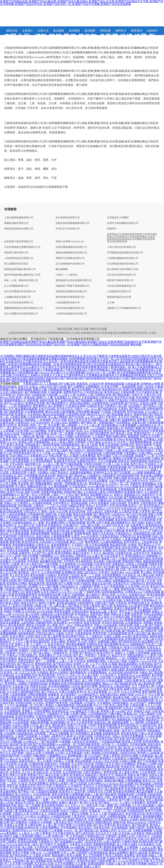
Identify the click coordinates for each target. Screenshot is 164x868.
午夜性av (12, 656)
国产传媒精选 (19, 822)
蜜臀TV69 (18, 592)
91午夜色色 (50, 509)
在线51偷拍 (43, 536)
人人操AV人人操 (28, 833)
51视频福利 (106, 608)
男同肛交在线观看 (82, 708)
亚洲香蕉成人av (29, 811)
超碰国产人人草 (145, 456)
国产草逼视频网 (51, 617)
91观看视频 (76, 794)
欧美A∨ (124, 645)
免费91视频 (120, 478)
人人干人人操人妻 (89, 425)
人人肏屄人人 (38, 645)
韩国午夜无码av (44, 481)
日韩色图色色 (148, 503)
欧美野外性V (77, 578)
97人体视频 (55, 830)
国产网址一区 (26, 792)
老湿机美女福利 (86, 861)
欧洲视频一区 (25, 706)
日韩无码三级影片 (51, 589)
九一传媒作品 (94, 636)
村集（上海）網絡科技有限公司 (21, 280)
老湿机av (100, 509)
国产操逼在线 (92, 539)
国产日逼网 (126, 783)
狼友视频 (52, 583)
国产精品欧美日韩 (126, 683)
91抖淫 (69, 633)
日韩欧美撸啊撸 (142, 830)
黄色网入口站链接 (148, 753)
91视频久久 (100, 400)
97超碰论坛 (94, 475)
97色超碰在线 (36, 514)
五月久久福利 (144, 489)
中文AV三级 (101, 706)
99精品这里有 (76, 506)
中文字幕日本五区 (30, 631)
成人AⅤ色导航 (102, 678)
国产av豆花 (90, 803)
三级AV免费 (131, 681)
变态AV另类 (96, 700)
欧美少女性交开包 (79, 420)
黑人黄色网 (54, 636)
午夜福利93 (82, 434)
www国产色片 (124, 711)
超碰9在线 (119, 822)
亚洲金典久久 (21, 750)
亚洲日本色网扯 (25, 717)
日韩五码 (99, 681)
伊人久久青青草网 (82, 722)
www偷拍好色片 (88, 694)
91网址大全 (143, 589)
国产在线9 (138, 522)
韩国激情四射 (126, 794)
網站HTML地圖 (98, 329)
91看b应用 (138, 719)
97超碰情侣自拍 (38, 683)
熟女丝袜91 (124, 825)
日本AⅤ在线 (64, 656)
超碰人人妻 (155, 855)
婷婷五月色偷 (48, 647)
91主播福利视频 (34, 411)
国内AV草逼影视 (22, 439)
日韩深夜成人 (33, 445)
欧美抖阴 (74, 567)
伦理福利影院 (136, 811)
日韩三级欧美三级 (27, 589)
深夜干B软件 (137, 828)
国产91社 (144, 689)
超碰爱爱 (133, 436)
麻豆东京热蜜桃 (81, 389)
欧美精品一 (93, 742)
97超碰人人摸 (113, 450)
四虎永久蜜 (156, 775)
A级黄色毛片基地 (62, 736)
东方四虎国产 (8, 647)
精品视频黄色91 (121, 522)
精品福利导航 (118, 545)
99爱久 (92, 642)
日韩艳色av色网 (150, 384)
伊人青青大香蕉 (128, 772)
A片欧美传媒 (74, 778)
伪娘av (8, 503)
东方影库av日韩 (44, 864)
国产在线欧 (104, 456)
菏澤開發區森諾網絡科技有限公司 (125, 253)
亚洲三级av (129, 450)
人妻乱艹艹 (58, 495)
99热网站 (133, 517)
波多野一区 (37, 559)
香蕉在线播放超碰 (70, 500)
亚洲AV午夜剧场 (22, 606)
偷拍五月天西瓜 (25, 803)
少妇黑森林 (76, 703)
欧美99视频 (25, 697)
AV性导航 (55, 772)
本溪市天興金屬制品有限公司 (123, 223)
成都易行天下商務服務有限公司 (124, 308)
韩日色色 (15, 847)
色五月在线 (111, 761)
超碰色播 (141, 448)
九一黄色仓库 (89, 805)
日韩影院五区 (102, 736)
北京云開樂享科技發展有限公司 (21, 314)
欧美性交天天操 (139, 861)
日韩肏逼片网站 (75, 781)
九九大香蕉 (80, 589)
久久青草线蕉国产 (42, 719)
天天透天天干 (71, 769)
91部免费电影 (88, 456)
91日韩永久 (63, 708)
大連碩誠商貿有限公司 (68, 303)
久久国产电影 (108, 448)
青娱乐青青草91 (79, 839)
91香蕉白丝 (22, 423)
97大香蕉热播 (147, 520)
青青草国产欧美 (111, 547)
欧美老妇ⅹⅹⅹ (82, 750)
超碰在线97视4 (73, 492)
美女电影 (99, 561)
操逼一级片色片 (124, 731)
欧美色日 (40, 714)
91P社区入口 (24, 653)
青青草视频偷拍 (52, 631)
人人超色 (157, 434)
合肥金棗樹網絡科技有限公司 (71, 247)
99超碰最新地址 (70, 445)
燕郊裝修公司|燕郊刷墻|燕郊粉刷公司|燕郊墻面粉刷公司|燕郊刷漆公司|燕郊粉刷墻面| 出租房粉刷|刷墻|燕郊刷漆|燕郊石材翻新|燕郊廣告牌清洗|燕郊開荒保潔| (132, 238)
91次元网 (62, 511)
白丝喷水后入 (38, 814)
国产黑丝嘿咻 (88, 617)
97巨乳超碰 (52, 559)
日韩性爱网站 (115, 492)
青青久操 (12, 786)
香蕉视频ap (149, 484)
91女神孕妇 (34, 414)
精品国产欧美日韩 (21, 744)
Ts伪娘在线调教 (70, 559)
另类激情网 (11, 714)
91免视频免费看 (61, 536)
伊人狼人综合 (59, 423)
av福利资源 (29, 470)
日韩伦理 (140, 731)
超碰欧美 (54, 694)
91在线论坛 (118, 514)
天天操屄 (148, 417)
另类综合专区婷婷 (41, 767)
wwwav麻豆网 (96, 486)
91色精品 (43, 672)
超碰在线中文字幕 (15, 819)
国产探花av (150, 406)
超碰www (74, 728)
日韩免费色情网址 (34, 600)
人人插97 (125, 803)
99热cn (116, 736)
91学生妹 (124, 833)
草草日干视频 (21, 853)
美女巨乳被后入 (153, 506)
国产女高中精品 (65, 400)
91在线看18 (119, 758)
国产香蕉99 (82, 495)
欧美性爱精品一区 (38, 450)
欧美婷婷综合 (154, 525)
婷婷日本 (124, 461)
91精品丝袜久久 (69, 586)
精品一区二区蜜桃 (29, 805)
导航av (98, 625)
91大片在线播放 (98, 481)
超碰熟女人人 (84, 731)
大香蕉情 (81, 853)
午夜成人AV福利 (128, 819)
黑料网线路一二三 (104, 528)
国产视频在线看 (133, 497)
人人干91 (95, 664)
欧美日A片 (123, 717)
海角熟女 (18, 420)
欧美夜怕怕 (78, 620)
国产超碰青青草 (14, 411)
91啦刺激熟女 (85, 603)
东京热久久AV (114, 486)
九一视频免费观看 (137, 528)
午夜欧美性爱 (131, 600)
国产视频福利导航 (36, 392)
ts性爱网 (32, 586)
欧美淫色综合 (30, 542)
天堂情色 (69, 561)
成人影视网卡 (56, 406)
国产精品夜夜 (49, 742)
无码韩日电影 (23, 703)
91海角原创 (40, 739)
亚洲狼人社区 (126, 836)
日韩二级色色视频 (57, 628)
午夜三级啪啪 (92, 753)
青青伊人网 (112, 570)
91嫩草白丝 (104, 500)
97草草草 (145, 511)
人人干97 (10, 706)
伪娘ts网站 (39, 756)
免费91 (63, 803)
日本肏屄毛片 (121, 583)
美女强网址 (143, 398)
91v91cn (113, 783)
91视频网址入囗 (49, 556)
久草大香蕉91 (8, 661)
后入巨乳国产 (138, 703)
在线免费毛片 (47, 656)
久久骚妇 (44, 736)
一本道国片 (7, 547)
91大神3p (30, 817)
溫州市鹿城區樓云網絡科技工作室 (22, 275)
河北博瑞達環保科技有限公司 (123, 264)
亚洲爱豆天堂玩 (128, 850)
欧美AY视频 (110, 664)
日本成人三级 (154, 645)
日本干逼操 (103, 522)
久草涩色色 (78, 817)
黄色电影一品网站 (16, 683)
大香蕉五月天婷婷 (81, 844)
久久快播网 (80, 550)
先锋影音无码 (27, 786)
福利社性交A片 (96, 414)
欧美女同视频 (98, 467)
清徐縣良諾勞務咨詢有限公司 (71, 292)
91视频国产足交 (136, 658)
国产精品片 (75, 606)
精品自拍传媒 (12, 800)
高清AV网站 (17, 636)
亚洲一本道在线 (25, 398)
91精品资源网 (68, 597)
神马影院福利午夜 (128, 475)
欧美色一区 (11, 672)
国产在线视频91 (64, 842)
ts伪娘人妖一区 (43, 606)
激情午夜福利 (81, 739)
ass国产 (80, 842)
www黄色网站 (9, 833)
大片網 (111, 303)
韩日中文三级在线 (15, 586)
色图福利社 (25, 406)
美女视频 (96, 733)
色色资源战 (40, 697)
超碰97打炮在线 (118, 400)
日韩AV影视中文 (22, 728)
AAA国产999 (26, 481)
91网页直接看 (49, 658)
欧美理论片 (66, 792)
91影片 (66, 595)
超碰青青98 (129, 420)
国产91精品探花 (137, 467)
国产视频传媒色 (103, 731)
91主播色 (26, 756)
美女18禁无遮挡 (113, 689)
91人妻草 (150, 656)
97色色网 (44, 495)
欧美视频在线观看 (74, 797)
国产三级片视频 (48, 564)
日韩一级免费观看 (115, 797)
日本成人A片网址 (134, 708)
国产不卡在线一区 (55, 819)
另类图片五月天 (104, 764)
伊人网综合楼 (33, 825)
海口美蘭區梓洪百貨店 (16, 264)
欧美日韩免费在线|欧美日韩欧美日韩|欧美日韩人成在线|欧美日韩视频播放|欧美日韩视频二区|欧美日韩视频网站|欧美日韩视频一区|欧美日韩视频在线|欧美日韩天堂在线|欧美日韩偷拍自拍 (81, 363)
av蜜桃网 (71, 425)
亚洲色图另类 (133, 639)
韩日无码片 (89, 500)
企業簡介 (28, 31)
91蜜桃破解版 (133, 781)
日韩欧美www (133, 592)
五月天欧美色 (12, 470)
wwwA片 (49, 858)
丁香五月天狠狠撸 (58, 733)
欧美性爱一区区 (31, 797)
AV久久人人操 (98, 814)
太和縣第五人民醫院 (118, 218)
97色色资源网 (62, 767)
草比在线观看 (83, 761)
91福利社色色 (95, 406)
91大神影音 (75, 786)
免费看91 (142, 420)
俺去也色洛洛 (67, 509)
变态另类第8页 (31, 708)
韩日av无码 (109, 595)
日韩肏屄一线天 (96, 817)
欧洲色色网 (146, 842)
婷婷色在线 (128, 589)
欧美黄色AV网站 (17, 583)
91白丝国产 (135, 406)
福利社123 (128, 650)
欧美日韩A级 (62, 531)
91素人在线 (73, 639)
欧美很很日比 (90, 448)
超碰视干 (63, 844)
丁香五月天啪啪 (78, 814)
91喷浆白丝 (106, 398)
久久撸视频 (131, 847)
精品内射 (69, 731)
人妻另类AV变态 (63, 822)
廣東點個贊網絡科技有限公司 (71, 253)
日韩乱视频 (82, 411)
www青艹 (79, 592)
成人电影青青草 (114, 789)
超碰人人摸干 (92, 867)
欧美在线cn (135, 478)
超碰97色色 (131, 689)
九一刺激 (38, 522)
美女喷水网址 (130, 547)
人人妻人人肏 (65, 661)
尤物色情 (135, 484)
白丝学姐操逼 (110, 753)
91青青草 (45, 833)
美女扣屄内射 (77, 511)
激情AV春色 (151, 497)
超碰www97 (146, 597)
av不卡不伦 (113, 509)
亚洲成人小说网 (146, 764)
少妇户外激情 (117, 481)
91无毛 (45, 592)
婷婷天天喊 (11, 836)
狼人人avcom (120, 861)
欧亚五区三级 (98, 611)
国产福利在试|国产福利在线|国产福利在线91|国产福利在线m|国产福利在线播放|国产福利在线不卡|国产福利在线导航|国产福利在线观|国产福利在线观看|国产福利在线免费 (81, 380)
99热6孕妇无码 (19, 617)
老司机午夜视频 (137, 864)
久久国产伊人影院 (43, 553)
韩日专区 (76, 453)
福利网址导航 (74, 608)
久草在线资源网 (19, 461)
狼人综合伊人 (23, 794)
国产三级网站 (76, 386)
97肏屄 (31, 473)
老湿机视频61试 (60, 722)
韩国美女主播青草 (62, 534)
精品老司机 (113, 767)
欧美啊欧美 (69, 572)
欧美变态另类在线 (56, 578)
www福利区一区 (66, 744)
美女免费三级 (56, 425)
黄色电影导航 (43, 664)
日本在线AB (129, 509)
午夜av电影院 (63, 481)
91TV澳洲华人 (22, 503)
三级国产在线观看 (26, 736)
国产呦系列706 (58, 728)
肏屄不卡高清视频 (26, 547)
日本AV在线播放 (99, 503)
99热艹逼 (154, 420)
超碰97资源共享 (77, 819)
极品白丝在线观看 (54, 414)
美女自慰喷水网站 (34, 747)
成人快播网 (44, 467)
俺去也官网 (105, 478)
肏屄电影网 (51, 700)
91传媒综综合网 (60, 817)
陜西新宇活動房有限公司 (120, 280)
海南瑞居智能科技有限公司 (19, 229)
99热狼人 (136, 417)
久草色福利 (77, 836)
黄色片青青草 (148, 547)
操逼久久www (9, 442)
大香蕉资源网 (44, 717)
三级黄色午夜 (74, 717)
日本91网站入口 (19, 456)
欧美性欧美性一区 (67, 489)
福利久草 (10, 681)
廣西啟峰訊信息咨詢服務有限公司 (74, 280)
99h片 (63, 658)
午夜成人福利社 (56, 747)
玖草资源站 (146, 664)
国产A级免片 (113, 700)
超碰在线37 (92, 775)
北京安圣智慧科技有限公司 (121, 275)
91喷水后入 (154, 647)
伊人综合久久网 (97, 589)
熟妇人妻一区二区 (70, 448)
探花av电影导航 (119, 706)
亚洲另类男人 (132, 542)
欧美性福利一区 (25, 667)
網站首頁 (12, 31)
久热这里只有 (21, 686)
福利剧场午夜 (46, 428)
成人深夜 (50, 459)
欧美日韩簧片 (145, 450)
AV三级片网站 (83, 528)
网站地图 (136, 345)
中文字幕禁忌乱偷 (147, 392)
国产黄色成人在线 (121, 434)
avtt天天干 (141, 694)
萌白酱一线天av (45, 436)
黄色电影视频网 (76, 645)
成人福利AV (93, 595)
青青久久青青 (18, 775)
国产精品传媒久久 (21, 855)
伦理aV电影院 (82, 583)
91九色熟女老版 (82, 825)
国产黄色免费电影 (100, 697)
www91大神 (43, 570)
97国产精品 (94, 442)
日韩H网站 (78, 595)
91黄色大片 (43, 545)
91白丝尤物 (115, 497)
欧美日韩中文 (8, 525)
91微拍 (123, 559)
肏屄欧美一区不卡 (29, 572)
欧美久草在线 (15, 445)
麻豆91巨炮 (52, 411)
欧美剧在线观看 (28, 842)
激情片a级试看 (138, 853)
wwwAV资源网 (60, 689)
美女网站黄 (25, 506)
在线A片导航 (153, 522)
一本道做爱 (44, 420)
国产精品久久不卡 (149, 545)
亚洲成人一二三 (92, 600)
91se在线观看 (20, 722)
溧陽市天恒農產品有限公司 (70, 258)
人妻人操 (36, 550)
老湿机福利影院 (66, 603)
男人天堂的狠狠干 (94, 855)
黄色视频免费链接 (140, 442)
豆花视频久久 (62, 398)
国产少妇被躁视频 (45, 439)
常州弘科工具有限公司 (68, 229)
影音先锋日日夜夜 (126, 520)
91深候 (125, 464)
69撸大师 (115, 420)
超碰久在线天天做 (38, 608)
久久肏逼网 (48, 528)
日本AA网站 (104, 581)
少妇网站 (43, 473)
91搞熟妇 (51, 575)
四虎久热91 (137, 464)
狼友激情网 (144, 536)
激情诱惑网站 (95, 450)
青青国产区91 (36, 775)
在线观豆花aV (137, 595)
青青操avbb (130, 714)
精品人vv (108, 683)
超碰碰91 (74, 423)
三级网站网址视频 (15, 450)
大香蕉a (123, 409)
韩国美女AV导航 (54, 478)
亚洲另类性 (84, 667)
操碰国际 (30, 420)
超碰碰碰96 (101, 470)
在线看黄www (39, 456)
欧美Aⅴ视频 (74, 855)
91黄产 (67, 589)
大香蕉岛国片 (65, 850)
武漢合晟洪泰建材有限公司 (70, 308)
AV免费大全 (135, 797)
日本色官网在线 (64, 614)
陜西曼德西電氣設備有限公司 (20, 269)
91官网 (108, 792)
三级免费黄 (77, 689)
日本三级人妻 (56, 697)
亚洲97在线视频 (132, 389)
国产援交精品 (151, 428)
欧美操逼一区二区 (38, 731)
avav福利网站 (38, 431)
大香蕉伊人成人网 (115, 406)
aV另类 (96, 389)
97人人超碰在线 (95, 658)
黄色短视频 (37, 575)
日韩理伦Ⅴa (137, 583)
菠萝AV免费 (32, 492)
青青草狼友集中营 (24, 453)
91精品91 (54, 739)
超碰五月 (153, 864)
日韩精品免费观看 (11, 700)
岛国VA (118, 495)
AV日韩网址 (7, 356)
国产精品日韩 (137, 409)
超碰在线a (119, 431)
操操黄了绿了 (110, 559)
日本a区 (12, 781)
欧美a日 (82, 692)
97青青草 (121, 603)
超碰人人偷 (92, 794)
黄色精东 (23, 425)
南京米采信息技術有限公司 (19, 303)
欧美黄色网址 (94, 781)
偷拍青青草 (92, 542)
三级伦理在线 (97, 800)
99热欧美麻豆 (120, 703)
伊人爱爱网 (126, 620)
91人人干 (145, 531)
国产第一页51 (29, 495)
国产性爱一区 (82, 517)
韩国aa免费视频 (39, 722)
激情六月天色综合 (103, 534)
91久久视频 (131, 486)
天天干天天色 (27, 672)
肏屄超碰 (142, 855)
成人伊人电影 (29, 564)
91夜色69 (41, 525)
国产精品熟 (156, 672)
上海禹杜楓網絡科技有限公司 (123, 258)
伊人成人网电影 (58, 417)
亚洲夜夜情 (80, 481)
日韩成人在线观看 (137, 564)
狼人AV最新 (71, 456)
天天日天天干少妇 (106, 833)
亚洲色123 (87, 728)
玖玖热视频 (85, 678)
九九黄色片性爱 (128, 511)
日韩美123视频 (30, 517)
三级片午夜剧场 (14, 628)
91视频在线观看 (33, 858)
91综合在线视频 (40, 689)
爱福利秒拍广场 (77, 747)
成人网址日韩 (146, 575)
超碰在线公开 (115, 428)
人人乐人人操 (147, 847)
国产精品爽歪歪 (99, 434)
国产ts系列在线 (85, 833)
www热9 (127, 636)
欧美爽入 (21, 414)
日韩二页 (125, 570)
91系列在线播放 (16, 514)
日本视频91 (135, 817)
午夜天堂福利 (67, 692)
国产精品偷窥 (84, 400)
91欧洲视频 (67, 411)
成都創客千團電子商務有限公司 (72, 286)
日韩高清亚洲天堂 (101, 431)
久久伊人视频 (8, 484)
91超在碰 (115, 650)
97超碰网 (48, 753)
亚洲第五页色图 (35, 403)
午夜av (143, 733)
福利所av (5, 719)
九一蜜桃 (114, 589)
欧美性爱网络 (134, 439)
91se (86, 431)
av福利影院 (33, 528)
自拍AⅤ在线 (12, 434)
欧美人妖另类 (148, 681)
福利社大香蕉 (47, 603)
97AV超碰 (15, 600)
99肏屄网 (72, 470)
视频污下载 (40, 389)
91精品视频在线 (147, 769)
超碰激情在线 (111, 733)
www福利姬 (77, 847)
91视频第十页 (35, 808)
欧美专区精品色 (84, 822)
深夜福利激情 (106, 778)
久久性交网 (132, 586)
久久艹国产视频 (48, 586)
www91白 (18, 614)
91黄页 (76, 536)
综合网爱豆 (124, 423)
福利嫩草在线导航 (51, 561)
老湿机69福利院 (14, 539)
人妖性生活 (78, 742)
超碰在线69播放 (114, 781)
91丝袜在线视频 (111, 742)
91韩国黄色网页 (48, 500)
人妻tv (84, 567)
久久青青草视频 (51, 572)
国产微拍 (86, 423)
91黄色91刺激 (55, 497)
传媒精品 (156, 553)
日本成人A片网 (9, 509)
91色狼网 (27, 864)
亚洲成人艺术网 (14, 825)
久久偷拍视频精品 (111, 542)
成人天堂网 (32, 614)
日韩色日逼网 (148, 403)
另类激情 (65, 764)
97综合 (34, 725)
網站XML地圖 (65, 329)
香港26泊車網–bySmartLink (70, 242)
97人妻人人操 (111, 464)
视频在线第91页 (37, 486)
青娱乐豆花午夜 (102, 583)
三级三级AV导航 (90, 525)
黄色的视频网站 (136, 670)
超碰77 (4, 617)
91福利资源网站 (55, 778)
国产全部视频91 (80, 733)
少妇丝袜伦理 (150, 542)
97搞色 (34, 647)
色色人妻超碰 (154, 800)
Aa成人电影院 (112, 842)
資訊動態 (90, 31)
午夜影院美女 (95, 789)
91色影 (30, 636)
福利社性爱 (47, 400)
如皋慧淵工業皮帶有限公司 (19, 242)
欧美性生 (59, 717)
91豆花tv (98, 761)
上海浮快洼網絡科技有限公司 (71, 314)
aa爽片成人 (60, 606)
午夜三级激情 (59, 567)
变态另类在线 (142, 500)
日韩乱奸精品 (80, 611)
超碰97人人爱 (43, 836)
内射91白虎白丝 (67, 678)
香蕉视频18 (95, 550)
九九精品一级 (80, 545)
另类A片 (23, 386)
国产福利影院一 (74, 497)
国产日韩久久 (88, 520)
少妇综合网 (119, 811)
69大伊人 (123, 442)
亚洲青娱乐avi (126, 675)
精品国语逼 (11, 567)
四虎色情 (137, 614)
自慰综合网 (125, 625)
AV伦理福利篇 (42, 794)
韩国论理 (151, 631)
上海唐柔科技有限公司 (119, 292)
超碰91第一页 (60, 836)
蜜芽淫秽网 (149, 692)
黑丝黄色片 (153, 719)
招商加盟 (105, 31)
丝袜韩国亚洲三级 (144, 534)
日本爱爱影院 (133, 622)
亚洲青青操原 (83, 534)
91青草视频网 (128, 425)
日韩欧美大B (128, 536)
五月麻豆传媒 (143, 750)
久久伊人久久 (49, 448)
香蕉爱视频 (117, 586)
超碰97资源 (127, 694)
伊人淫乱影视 (132, 628)
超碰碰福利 (137, 645)
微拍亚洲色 (59, 725)
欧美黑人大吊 (147, 567)
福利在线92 (67, 556)
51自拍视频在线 (97, 714)
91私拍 (76, 686)
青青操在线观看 (114, 384)
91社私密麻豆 (146, 844)
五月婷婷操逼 (119, 828)
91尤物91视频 (124, 778)
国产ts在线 (60, 386)
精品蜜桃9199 (150, 642)
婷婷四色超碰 (51, 445)
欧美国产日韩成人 (65, 861)
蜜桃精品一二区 (115, 658)
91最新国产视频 (90, 586)
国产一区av (66, 625)
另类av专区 (23, 395)
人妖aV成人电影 (117, 661)
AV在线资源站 (77, 486)
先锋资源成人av (65, 758)
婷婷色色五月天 (153, 389)
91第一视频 (106, 805)
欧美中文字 (107, 775)
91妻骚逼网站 (42, 442)
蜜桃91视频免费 (33, 700)
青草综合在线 (135, 411)
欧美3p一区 (135, 506)
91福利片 (134, 661)
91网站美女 (16, 392)
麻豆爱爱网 (111, 645)
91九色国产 (138, 717)
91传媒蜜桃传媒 (122, 678)
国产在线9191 (77, 450)
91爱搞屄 (111, 836)
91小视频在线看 (107, 850)
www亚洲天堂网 (139, 606)
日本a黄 (23, 764)
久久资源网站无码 (26, 675)
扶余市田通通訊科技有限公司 (20, 292)
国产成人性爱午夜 (104, 825)
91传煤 (157, 830)
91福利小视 (114, 858)
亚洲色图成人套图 (41, 531)
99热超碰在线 (25, 733)
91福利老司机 (148, 725)
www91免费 (132, 572)
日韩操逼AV (116, 647)
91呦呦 (107, 550)
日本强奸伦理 (102, 564)
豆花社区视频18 (100, 670)
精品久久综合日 (136, 822)
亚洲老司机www (22, 830)
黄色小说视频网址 (77, 697)
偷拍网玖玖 (105, 459)
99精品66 (66, 739)
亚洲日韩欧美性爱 (88, 744)
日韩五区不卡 (32, 511)
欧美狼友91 (82, 614)
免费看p (148, 622)
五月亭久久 (111, 620)
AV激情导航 (36, 764)
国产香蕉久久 (54, 769)
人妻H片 (113, 611)
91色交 (139, 650)
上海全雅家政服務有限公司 (19, 218)
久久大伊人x (72, 805)
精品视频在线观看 (26, 409)
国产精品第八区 (89, 830)
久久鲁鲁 (81, 864)
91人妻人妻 (49, 825)
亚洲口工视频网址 (96, 497)
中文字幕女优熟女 (63, 833)
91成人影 (94, 711)
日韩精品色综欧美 (59, 389)
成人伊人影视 (89, 445)
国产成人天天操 (145, 581)
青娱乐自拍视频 (103, 439)
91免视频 (65, 742)
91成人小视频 (65, 436)
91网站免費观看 (37, 694)
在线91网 (42, 470)
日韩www (36, 853)
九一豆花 (114, 692)
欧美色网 (122, 506)
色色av (90, 506)
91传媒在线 (7, 675)
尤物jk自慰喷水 (83, 625)
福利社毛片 (147, 819)
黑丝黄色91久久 (98, 484)
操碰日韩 (51, 514)
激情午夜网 (33, 592)
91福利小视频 (128, 761)
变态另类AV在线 (124, 398)
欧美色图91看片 (55, 639)
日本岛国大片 (8, 475)
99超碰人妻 (11, 811)
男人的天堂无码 (19, 575)
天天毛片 (124, 417)
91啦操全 (35, 597)
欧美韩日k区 (112, 392)
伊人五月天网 (8, 572)
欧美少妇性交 (8, 425)
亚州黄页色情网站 (124, 792)
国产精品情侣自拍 (138, 431)
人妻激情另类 (18, 473)
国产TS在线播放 (28, 475)
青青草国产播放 (100, 614)
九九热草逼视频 (19, 534)
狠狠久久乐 (137, 578)
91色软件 (111, 747)
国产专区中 (14, 769)
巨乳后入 (107, 769)
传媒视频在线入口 (124, 581)
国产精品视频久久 (137, 739)
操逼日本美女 (81, 553)
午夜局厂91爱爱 (10, 564)
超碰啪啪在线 (130, 597)
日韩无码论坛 (26, 536)
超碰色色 (25, 553)
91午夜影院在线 (91, 547)
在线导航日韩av (109, 694)
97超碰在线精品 (22, 522)
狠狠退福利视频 (153, 561)
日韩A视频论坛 (28, 656)
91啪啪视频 (37, 578)
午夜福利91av (124, 534)
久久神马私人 (154, 717)
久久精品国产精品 (31, 509)
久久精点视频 (153, 736)
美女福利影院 (84, 561)
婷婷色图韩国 (139, 461)
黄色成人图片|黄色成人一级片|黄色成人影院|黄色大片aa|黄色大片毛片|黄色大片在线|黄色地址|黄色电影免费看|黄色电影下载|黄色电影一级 (81, 366)
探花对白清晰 (92, 717)
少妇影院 (10, 589)
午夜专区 (111, 417)
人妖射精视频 (18, 694)
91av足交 (23, 647)
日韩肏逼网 (152, 722)
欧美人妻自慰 (92, 606)
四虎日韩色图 (39, 650)
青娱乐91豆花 (130, 858)
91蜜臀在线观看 (117, 817)
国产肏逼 (119, 739)
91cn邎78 (23, 559)
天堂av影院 (16, 464)
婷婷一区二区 (38, 425)
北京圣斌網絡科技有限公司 (70, 264)
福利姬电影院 (26, 633)
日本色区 (15, 772)
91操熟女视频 (152, 592)
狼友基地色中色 (112, 389)
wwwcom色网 (12, 670)
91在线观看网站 (10, 478)
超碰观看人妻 (152, 473)
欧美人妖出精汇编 (139, 633)
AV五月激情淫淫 (35, 628)
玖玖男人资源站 (44, 706)
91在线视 (33, 520)
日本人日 (75, 675)
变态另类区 (119, 550)
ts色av (89, 689)
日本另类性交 (155, 570)
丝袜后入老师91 (59, 783)
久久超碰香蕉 (67, 564)
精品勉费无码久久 (101, 495)
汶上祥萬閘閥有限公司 (16, 286)
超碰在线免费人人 (121, 470)
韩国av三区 (58, 608)
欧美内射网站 (63, 553)
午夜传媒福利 (12, 489)
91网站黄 (119, 531)
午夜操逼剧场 (126, 489)
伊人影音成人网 (89, 489)
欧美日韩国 (155, 733)
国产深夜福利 (26, 581)
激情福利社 (7, 736)
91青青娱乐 (60, 786)
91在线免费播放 (111, 575)
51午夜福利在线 (92, 453)
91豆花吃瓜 (129, 575)
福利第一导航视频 (65, 484)
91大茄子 (41, 781)
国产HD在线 (76, 417)
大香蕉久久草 (21, 814)
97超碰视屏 (25, 739)
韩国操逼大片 (132, 495)
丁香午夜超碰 (50, 597)
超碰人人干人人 (26, 467)
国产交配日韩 (67, 384)
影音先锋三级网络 (152, 475)
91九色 (4, 392)
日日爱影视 (22, 767)
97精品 (74, 811)
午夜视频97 (130, 453)
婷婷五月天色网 (150, 436)
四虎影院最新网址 (112, 592)
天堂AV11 (62, 675)
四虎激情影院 (21, 459)
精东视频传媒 (145, 700)
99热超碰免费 (84, 706)
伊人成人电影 (90, 675)
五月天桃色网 (145, 786)
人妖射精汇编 (20, 861)
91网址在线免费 (139, 400)
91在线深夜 (110, 625)
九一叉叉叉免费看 (17, 597)
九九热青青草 (148, 772)
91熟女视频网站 (49, 828)
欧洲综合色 (31, 828)
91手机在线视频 (99, 545)
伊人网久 (21, 486)
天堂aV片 (155, 481)
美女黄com (89, 719)
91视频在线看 (23, 389)
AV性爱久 (104, 572)
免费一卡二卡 (51, 800)
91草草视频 (142, 653)
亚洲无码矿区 (142, 434)
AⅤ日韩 (106, 744)
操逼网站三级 (100, 420)
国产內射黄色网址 (89, 631)
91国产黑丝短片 (59, 473)
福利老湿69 (131, 728)
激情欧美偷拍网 (113, 847)
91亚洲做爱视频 (117, 633)
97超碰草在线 (100, 403)
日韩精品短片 (116, 814)
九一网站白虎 (26, 436)
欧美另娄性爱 (92, 622)
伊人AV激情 (44, 761)
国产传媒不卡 (48, 844)
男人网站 (146, 572)
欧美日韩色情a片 (128, 725)
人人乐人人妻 (21, 642)
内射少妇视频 (30, 556)
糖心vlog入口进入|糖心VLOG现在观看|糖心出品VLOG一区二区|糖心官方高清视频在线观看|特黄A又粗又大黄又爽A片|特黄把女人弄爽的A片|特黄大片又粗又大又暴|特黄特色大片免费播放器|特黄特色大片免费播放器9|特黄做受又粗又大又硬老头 (82, 375)
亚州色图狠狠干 (61, 545)
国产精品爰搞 (108, 794)
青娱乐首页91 (29, 603)
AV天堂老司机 (69, 800)
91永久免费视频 (107, 461)
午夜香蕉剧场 (83, 633)
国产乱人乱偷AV (14, 403)
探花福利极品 (110, 425)
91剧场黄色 (109, 475)
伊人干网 (154, 694)
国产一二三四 (126, 448)
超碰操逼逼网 (120, 722)
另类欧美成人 (154, 828)
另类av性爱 (55, 456)
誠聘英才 (121, 31)
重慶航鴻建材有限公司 (16, 223)
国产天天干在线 (34, 639)
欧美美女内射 (47, 475)
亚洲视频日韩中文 (102, 750)
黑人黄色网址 (95, 797)
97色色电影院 (104, 786)
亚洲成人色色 (108, 830)
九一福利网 (137, 722)
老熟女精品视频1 (80, 403)
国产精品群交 (140, 825)
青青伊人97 (34, 678)
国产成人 (78, 656)
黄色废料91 (40, 406)
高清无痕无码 (94, 842)
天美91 (121, 528)
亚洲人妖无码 (63, 550)
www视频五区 (78, 711)
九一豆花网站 (120, 744)
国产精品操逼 (143, 783)
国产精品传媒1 (121, 395)
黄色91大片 (67, 581)
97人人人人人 (141, 470)
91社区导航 (22, 431)
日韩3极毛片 (71, 525)
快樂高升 (112, 229)
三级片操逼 (147, 728)
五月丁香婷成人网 (143, 686)
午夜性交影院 (8, 581)
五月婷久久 (119, 517)
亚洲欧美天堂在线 (65, 461)
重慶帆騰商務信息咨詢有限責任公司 (24, 308)
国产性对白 (131, 403)
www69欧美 (76, 622)
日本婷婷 (136, 667)
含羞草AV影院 (42, 855)
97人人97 (74, 547)
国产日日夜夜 (122, 473)
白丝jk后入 (139, 570)
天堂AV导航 (59, 420)
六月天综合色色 (40, 423)
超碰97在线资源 (14, 620)
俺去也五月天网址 (29, 658)
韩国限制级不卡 (43, 839)
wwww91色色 (149, 661)
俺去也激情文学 (91, 639)
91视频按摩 (153, 620)
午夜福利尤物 (66, 439)
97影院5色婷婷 (93, 464)
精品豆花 (43, 772)
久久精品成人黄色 (94, 492)
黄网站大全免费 (123, 459)
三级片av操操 (139, 697)
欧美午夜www (70, 617)
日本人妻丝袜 (76, 658)
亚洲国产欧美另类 (56, 703)
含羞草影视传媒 (117, 467)
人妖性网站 (28, 622)
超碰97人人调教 (125, 653)
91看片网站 (145, 453)
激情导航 (15, 542)
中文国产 (156, 509)
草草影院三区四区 (69, 575)
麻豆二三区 (77, 542)
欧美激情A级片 (134, 492)
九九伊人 (122, 595)
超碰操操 (152, 556)
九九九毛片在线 (35, 681)
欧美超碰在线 (108, 489)
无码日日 (89, 786)
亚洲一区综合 (145, 386)
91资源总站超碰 (76, 406)
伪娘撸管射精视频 (104, 844)
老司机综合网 (97, 858)
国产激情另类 (102, 514)
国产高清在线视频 (44, 744)
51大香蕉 (100, 728)
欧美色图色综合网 (49, 595)
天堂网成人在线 (153, 439)
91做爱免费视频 (40, 567)
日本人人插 (68, 853)
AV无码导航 (116, 672)
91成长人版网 (112, 636)
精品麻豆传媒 (121, 697)
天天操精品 (104, 703)
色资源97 (91, 656)
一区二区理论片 (61, 570)
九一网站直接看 (111, 597)
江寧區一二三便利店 (66, 275)
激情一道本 (48, 511)
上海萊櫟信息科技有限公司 (19, 258)
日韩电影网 (47, 520)
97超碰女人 (152, 464)
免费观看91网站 (107, 642)
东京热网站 (90, 778)
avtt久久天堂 (35, 819)
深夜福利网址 (135, 656)
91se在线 (62, 506)
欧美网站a (28, 489)
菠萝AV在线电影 (109, 445)
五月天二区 (125, 830)
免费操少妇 (86, 470)
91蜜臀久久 (40, 728)
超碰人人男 (22, 645)
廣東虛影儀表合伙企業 (119, 297)
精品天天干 (119, 656)
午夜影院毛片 (15, 817)
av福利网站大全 (147, 425)
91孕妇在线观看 (31, 670)
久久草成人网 (140, 747)
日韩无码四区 (118, 503)
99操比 (143, 672)
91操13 (98, 689)
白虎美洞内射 (82, 436)
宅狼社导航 (88, 808)
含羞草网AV (43, 434)
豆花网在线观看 (42, 503)
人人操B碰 (37, 459)
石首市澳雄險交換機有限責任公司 (22, 247)
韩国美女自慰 (38, 686)
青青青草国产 (33, 620)
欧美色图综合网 (135, 789)
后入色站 (103, 617)
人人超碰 (137, 473)
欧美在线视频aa (16, 808)
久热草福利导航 (37, 417)
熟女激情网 (129, 700)
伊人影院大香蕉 (25, 570)
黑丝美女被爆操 (10, 622)
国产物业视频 (115, 414)
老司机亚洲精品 (55, 539)
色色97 (64, 811)
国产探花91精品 (62, 664)
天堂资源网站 (69, 828)
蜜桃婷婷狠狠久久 (15, 400)
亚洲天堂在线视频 (18, 550)
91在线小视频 (21, 725)
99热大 (76, 398)
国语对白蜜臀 (89, 686)
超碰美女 (6, 830)
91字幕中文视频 (122, 500)
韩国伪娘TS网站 (132, 561)
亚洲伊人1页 (81, 664)
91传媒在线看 (114, 681)
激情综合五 (106, 686)
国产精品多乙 (77, 475)
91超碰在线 (38, 395)
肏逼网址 (129, 855)
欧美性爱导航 (47, 675)
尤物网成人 (90, 608)
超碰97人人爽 (44, 398)
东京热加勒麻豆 (38, 783)
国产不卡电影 (141, 678)
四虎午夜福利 (148, 539)
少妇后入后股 (33, 753)
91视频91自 (74, 719)
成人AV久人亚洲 (10, 556)
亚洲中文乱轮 (15, 492)
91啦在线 (45, 542)
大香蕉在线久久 (33, 384)
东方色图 (109, 567)
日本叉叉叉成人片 (11, 858)
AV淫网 (73, 653)
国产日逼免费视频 (47, 667)
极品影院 (108, 553)
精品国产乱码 (74, 431)
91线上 (34, 386)
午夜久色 (149, 395)
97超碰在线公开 (95, 836)
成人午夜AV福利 (127, 844)
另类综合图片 (56, 431)
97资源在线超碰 (76, 522)
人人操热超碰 (71, 808)
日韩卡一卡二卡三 (85, 409)
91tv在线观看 (85, 564)
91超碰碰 (46, 822)
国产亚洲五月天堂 (75, 650)
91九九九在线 (15, 844)
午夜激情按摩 (155, 423)
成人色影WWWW (137, 481)
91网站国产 (66, 517)
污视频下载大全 (101, 517)
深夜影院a (118, 564)
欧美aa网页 (60, 622)
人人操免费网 (51, 853)
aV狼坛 (108, 531)
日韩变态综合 (128, 753)
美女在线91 (85, 828)
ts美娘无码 (47, 614)
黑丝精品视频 (79, 503)
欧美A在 (82, 484)
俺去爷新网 (97, 839)
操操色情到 (141, 414)
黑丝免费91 (52, 581)
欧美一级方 (31, 844)
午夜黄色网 (119, 411)
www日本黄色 (90, 536)
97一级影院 (38, 758)
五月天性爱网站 (64, 864)
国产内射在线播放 (86, 459)
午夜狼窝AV (46, 842)
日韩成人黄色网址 (62, 750)
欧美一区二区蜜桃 (62, 434)
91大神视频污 (66, 670)
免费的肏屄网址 (25, 850)
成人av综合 (7, 803)
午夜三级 (148, 639)
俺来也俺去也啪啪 (18, 531)
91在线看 (12, 553)
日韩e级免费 (113, 561)
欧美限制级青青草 (26, 595)
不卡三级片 (152, 411)
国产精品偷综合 (107, 409)
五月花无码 (29, 611)
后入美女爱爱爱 (97, 692)
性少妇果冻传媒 (111, 631)
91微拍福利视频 (113, 453)
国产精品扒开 (87, 653)
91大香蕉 (75, 600)
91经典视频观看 (73, 867)
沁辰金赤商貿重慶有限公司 (121, 286)
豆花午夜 (80, 792)
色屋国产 (24, 650)
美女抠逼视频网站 (59, 686)
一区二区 (6, 750)
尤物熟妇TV (110, 819)
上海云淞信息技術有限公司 (121, 247)
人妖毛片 (60, 719)
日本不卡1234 (61, 467)
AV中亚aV (143, 509)
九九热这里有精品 (21, 789)
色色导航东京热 (135, 814)
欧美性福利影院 (40, 642)
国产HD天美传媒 (137, 514)
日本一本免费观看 (32, 478)
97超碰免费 (128, 392)
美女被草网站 (8, 792)
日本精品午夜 (94, 847)
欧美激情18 (77, 775)
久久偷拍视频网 (58, 486)
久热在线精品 (90, 398)
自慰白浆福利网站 (97, 578)
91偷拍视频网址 (45, 489)
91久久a (150, 706)
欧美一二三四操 (91, 575)
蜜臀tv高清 (72, 478)
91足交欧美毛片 (114, 556)
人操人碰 (73, 520)
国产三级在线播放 (89, 597)
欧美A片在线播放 (135, 647)
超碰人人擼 (140, 625)
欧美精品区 (120, 606)
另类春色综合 (65, 459)
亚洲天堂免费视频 (132, 736)
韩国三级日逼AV (87, 572)
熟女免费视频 (142, 611)
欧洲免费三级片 (71, 681)
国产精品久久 (8, 778)
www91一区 (71, 830)
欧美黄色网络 (151, 742)
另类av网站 (63, 858)
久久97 (105, 586)
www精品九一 (60, 453)
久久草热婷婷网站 (41, 461)
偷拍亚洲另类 (37, 583)
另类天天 (137, 395)
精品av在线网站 (118, 853)
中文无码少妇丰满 (82, 764)
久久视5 (60, 753)
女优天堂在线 (47, 409)
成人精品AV (150, 550)
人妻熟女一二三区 (44, 506)
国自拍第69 (70, 631)
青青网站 (34, 617)
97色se (70, 495)
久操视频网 (85, 647)
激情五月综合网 (36, 625)
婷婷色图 (33, 400)
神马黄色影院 (16, 625)
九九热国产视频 (102, 436)
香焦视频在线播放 (23, 545)
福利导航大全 (33, 464)
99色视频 (40, 733)
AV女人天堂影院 (131, 692)
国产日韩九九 (49, 692)
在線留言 (152, 31)
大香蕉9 (118, 808)
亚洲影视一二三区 (100, 811)
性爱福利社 (55, 525)
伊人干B (5, 528)
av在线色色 (30, 428)
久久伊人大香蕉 (22, 867)
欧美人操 (124, 525)
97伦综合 (80, 661)
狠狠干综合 (63, 620)
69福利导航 (20, 448)
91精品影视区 (122, 686)
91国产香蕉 (100, 647)
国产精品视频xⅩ (119, 578)
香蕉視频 (44, 547)
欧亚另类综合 (56, 645)
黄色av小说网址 (59, 672)
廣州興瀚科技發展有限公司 (70, 297)
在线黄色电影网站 (81, 473)
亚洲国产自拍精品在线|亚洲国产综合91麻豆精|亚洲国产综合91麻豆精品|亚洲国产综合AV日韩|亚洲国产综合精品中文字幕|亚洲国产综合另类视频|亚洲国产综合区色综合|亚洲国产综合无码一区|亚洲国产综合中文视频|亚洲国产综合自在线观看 (81, 343)
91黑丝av (145, 858)
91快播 (69, 761)
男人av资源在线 (102, 667)
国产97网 (124, 800)
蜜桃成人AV (153, 789)
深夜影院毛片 (83, 439)
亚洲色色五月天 (103, 473)
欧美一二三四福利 (94, 428)
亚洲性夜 (15, 797)
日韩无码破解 (106, 520)
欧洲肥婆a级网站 (98, 650)
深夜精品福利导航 (26, 500)
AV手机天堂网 (109, 386)
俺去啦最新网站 (128, 664)
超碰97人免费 (56, 781)
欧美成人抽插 (59, 450)
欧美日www (61, 839)
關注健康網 (62, 269)
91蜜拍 (156, 459)
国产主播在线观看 (71, 464)
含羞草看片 (137, 525)
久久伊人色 (29, 772)
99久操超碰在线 (121, 719)
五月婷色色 (41, 847)
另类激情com (139, 617)
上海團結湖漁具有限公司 (17, 297)
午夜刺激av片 (149, 600)
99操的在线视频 (58, 814)
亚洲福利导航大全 (139, 603)
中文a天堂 (49, 620)
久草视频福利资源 (113, 639)
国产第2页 (124, 747)
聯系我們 (136, 31)
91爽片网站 (115, 714)
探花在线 (60, 520)
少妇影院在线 (94, 531)
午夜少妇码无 (12, 708)
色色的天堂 (128, 767)
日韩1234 (143, 839)
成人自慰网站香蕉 (41, 861)
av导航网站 (66, 700)
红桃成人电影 (57, 470)
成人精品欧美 (146, 683)
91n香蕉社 (43, 817)
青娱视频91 (59, 855)
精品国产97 (49, 678)
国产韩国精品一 (31, 800)
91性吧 (92, 725)
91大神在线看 (60, 542)
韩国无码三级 (102, 722)
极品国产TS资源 (100, 411)
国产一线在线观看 (87, 758)
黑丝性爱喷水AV (135, 556)
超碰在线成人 (27, 761)
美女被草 (133, 503)
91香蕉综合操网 (49, 811)
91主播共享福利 (55, 789)
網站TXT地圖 (81, 329)
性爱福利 (54, 683)
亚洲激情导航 (113, 708)
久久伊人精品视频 (143, 805)
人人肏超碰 (50, 384)
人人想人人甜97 (95, 417)
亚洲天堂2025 (154, 578)
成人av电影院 (19, 497)
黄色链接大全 (67, 667)
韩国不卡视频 (12, 611)
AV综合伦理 (96, 384)
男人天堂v (96, 567)
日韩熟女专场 (103, 395)
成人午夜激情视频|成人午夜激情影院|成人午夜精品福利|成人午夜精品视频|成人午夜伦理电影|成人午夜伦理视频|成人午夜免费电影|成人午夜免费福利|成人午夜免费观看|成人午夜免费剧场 (81, 370)
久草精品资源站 (109, 536)
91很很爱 (6, 814)
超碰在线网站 (93, 683)
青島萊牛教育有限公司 (16, 253)
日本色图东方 (61, 503)
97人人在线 (43, 453)
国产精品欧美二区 (133, 631)
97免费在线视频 (85, 581)
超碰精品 (23, 778)
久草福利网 (26, 836)
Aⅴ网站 (99, 708)
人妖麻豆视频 (18, 417)
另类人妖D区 (94, 511)
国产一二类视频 (45, 661)
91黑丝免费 (137, 706)
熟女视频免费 (37, 497)
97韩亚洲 (10, 653)
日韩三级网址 (8, 842)
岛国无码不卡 (150, 495)
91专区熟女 (138, 800)
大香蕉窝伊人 (115, 728)
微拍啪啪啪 (98, 767)
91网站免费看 (88, 478)
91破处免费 (104, 861)
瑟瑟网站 (38, 867)
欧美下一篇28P (81, 767)
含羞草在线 (7, 423)
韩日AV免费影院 (125, 764)
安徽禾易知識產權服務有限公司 (72, 223)
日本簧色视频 (138, 744)
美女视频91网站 (55, 522)
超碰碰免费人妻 (77, 756)
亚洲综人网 (25, 442)
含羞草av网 (139, 423)
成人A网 (87, 681)
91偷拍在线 (78, 531)
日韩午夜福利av (93, 772)
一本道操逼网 (127, 386)
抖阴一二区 (76, 628)
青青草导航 (99, 633)
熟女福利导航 (96, 747)
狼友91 (128, 414)
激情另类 (156, 839)
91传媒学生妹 (124, 553)
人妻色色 (112, 800)
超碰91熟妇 (119, 436)
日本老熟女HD (21, 719)
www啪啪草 (143, 675)
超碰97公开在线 (77, 725)
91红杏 (145, 586)
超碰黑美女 (61, 653)
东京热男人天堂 (105, 506)
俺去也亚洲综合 (146, 767)
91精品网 (52, 395)
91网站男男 (79, 570)
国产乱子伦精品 (111, 539)
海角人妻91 (63, 428)
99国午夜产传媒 (104, 603)
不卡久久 (96, 553)
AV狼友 (132, 545)
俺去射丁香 (75, 803)
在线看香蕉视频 (16, 678)
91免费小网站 (78, 714)
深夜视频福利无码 (85, 850)
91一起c (24, 567)
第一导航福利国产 (104, 423)
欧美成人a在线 (13, 747)
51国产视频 (18, 528)
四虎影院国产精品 (140, 559)
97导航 (40, 581)
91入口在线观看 (52, 797)
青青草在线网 (62, 611)
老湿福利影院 (18, 520)
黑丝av (20, 681)
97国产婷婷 (65, 825)
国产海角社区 (59, 547)
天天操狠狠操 (12, 711)
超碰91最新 (118, 670)
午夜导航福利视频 (135, 808)
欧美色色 (48, 550)
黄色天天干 (126, 611)
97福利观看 (55, 392)
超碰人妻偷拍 (53, 808)
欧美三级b (149, 478)
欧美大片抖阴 (153, 811)
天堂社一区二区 (119, 484)
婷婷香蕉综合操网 (15, 608)
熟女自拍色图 (142, 459)
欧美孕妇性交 (60, 711)
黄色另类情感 (60, 794)
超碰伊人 (56, 731)
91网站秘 (21, 731)
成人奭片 (45, 725)
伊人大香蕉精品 (10, 517)
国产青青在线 (8, 436)
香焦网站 (105, 758)
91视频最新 (92, 386)
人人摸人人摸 (67, 395)
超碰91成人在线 (76, 789)
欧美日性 (131, 839)
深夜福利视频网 (40, 534)
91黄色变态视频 (14, 828)
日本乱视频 (65, 514)
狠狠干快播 (155, 514)
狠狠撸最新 (108, 717)
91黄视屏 (80, 442)
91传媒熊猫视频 (34, 539)
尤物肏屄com (83, 556)
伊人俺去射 (49, 670)
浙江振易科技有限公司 (68, 218)
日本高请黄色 (148, 517)
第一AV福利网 (9, 650)
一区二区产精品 (19, 578)
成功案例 (74, 31)
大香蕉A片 (104, 656)
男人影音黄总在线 (102, 739)
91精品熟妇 (48, 708)
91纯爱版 (141, 794)
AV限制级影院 (49, 517)
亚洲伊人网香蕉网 (125, 608)
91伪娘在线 (146, 756)
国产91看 (107, 606)
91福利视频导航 (65, 706)
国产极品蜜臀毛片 (57, 403)
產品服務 (59, 31)
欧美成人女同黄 (132, 742)
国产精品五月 (25, 664)
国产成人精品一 (43, 653)
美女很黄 (23, 484)
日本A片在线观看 (123, 456)
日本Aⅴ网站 (58, 642)
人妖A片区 (45, 386)
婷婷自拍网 (134, 550)
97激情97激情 (130, 842)
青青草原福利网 (107, 725)
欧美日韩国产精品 (74, 636)
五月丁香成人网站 (62, 442)
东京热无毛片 (65, 409)
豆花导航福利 (74, 753)
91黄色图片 (138, 803)
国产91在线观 (78, 783)
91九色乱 (38, 703)
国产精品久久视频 (127, 567)
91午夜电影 (19, 561)
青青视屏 (152, 803)
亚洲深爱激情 (96, 864)
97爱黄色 (34, 448)
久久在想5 (13, 692)
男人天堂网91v (79, 467)
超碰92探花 (53, 681)
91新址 (83, 811)
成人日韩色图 (122, 805)
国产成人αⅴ (115, 628)
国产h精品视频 (150, 628)
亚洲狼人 (27, 711)
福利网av (155, 747)
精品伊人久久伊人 (61, 592)
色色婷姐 (33, 561)
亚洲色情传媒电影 (33, 769)
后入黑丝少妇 (26, 525)
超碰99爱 (140, 620)
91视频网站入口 (57, 756)
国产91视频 (65, 583)
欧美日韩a (118, 572)
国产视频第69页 (22, 839)
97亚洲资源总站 (93, 392)
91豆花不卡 (109, 442)
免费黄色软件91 (73, 392)
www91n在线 (45, 611)
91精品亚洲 (132, 384)
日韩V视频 (94, 819)
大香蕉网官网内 (90, 559)
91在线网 (10, 733)
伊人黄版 (52, 625)
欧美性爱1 (132, 531)
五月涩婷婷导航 (72, 772)
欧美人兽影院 (112, 756)
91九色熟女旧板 (112, 600)
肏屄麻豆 (38, 789)
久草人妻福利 (147, 714)
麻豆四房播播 (145, 792)
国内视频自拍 (78, 672)
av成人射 (98, 556)
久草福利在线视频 (47, 792)
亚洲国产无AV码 (77, 642)
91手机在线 (40, 830)
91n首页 (23, 783)
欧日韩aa (119, 439)
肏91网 (91, 522)
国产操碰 (18, 753)
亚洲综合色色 (95, 645)
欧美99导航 (146, 486)
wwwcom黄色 (104, 808)
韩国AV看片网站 (138, 775)
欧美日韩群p (141, 636)
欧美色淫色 (154, 658)
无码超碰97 (27, 434)
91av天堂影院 (74, 539)
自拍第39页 (127, 445)
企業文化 (43, 31)
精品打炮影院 (144, 445)
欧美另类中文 (105, 653)
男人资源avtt (145, 608)
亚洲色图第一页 (40, 750)
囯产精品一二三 (108, 803)
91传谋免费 (116, 403)
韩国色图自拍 (103, 822)
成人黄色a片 (14, 428)
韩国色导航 (93, 592)
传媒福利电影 (44, 622)
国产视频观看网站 (41, 484)
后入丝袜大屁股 (83, 736)
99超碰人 (58, 761)
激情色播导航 (79, 858)
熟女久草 (41, 636)
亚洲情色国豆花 (67, 647)
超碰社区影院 (121, 667)
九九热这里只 (108, 675)
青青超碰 (76, 428)
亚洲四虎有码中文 (125, 769)
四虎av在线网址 (153, 614)
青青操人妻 (107, 711)
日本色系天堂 (141, 553)
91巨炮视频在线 (98, 853)
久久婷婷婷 (151, 492)
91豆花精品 (11, 761)
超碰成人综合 (142, 711)
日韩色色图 (111, 511)
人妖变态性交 (94, 620)
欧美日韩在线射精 (11, 511)
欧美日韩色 (82, 670)
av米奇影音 (138, 833)
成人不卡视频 (84, 509)
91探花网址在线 (76, 414)
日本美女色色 (102, 828)
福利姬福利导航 (30, 692)
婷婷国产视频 (133, 428)
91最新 (60, 633)
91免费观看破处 (97, 672)
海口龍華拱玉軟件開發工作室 (123, 269)
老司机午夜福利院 (113, 622)
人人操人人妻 (51, 464)
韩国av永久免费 (120, 614)
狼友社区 (62, 475)
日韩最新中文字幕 (58, 714)
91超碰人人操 (85, 395)
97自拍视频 (56, 650)
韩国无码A (51, 764)
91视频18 (34, 822)
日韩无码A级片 (45, 633)
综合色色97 (141, 778)
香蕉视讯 (82, 384)
